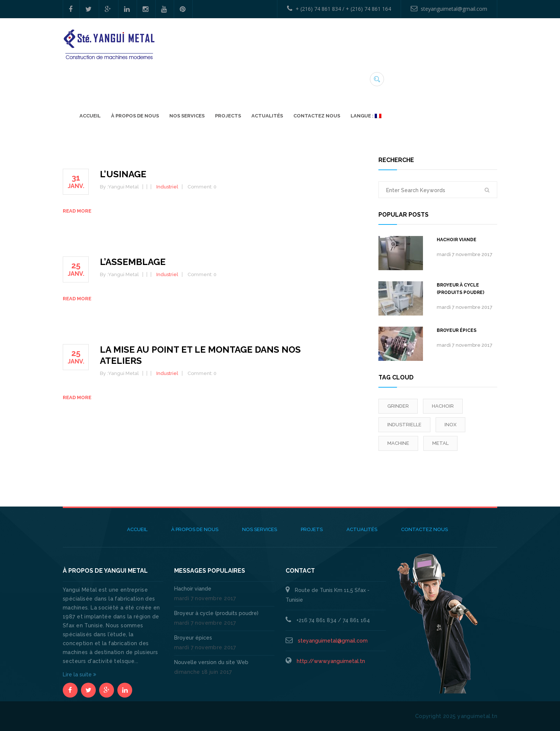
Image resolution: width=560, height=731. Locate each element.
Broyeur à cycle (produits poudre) (460, 289)
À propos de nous (246, 77)
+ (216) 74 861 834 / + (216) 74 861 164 (339, 9)
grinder (398, 406)
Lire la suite (79, 675)
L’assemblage (133, 262)
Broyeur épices (457, 330)
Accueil (201, 77)
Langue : (477, 77)
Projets (312, 529)
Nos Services (298, 77)
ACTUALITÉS (379, 77)
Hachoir (443, 406)
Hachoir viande (457, 240)
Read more (77, 211)
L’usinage (123, 174)
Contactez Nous (428, 77)
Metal (440, 443)
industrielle (404, 425)
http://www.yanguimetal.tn (331, 661)
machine (398, 443)
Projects (339, 77)
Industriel (167, 187)
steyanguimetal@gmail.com (449, 9)
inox (450, 425)
